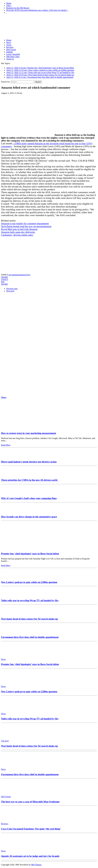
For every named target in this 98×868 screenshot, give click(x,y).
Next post (10, 291)
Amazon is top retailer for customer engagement (25, 223)
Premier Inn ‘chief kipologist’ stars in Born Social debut (30, 554)
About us (10, 59)
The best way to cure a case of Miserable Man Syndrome (30, 802)
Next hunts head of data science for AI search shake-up (29, 619)
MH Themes (36, 865)
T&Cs (9, 6)
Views (9, 45)
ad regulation (14, 275)
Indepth (9, 52)
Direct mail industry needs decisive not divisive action (29, 462)
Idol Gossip (11, 50)
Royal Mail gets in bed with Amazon (19, 229)
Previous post (12, 289)
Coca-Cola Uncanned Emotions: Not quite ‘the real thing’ (31, 829)
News (9, 42)
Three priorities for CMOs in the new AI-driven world (30, 480)
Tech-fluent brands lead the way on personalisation (26, 226)
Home (9, 3)
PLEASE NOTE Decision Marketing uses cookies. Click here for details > (37, 10)
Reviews (10, 47)
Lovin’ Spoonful (13, 54)
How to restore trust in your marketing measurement (29, 433)
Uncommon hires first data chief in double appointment (30, 637)
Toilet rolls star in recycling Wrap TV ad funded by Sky (30, 600)
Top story (5, 741)
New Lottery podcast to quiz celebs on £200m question (29, 582)
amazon (23, 275)
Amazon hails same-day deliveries (18, 232)
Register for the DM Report (18, 8)
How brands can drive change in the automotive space (29, 517)
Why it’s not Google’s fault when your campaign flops (29, 498)
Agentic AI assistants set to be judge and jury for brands (30, 856)
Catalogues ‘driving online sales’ (17, 235)
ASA (28, 275)
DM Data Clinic (13, 57)
